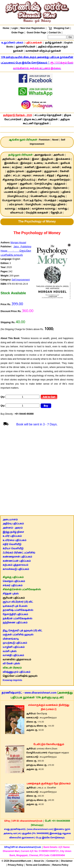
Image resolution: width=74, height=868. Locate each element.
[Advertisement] (37, 472)
